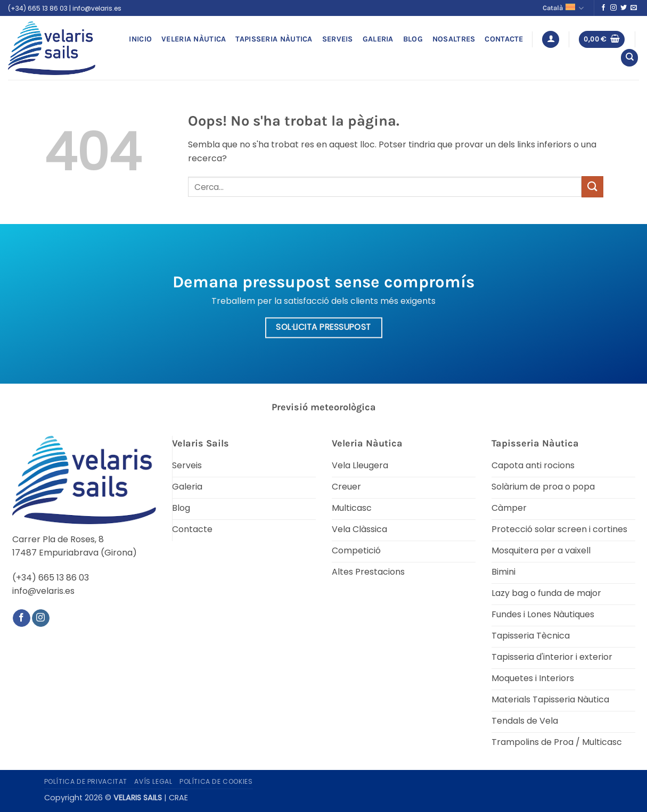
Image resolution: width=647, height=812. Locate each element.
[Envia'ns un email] (634, 8)
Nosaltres (454, 39)
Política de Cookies (216, 781)
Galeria (378, 39)
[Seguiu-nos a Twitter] (624, 8)
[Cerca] (629, 58)
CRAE (178, 798)
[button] (551, 40)
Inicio (140, 39)
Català (563, 8)
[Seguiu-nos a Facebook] (603, 8)
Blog (413, 39)
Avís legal (153, 781)
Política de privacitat (86, 781)
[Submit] (592, 187)
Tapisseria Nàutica (274, 39)
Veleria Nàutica (194, 39)
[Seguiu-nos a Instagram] (613, 8)
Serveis (338, 39)
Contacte (504, 39)
